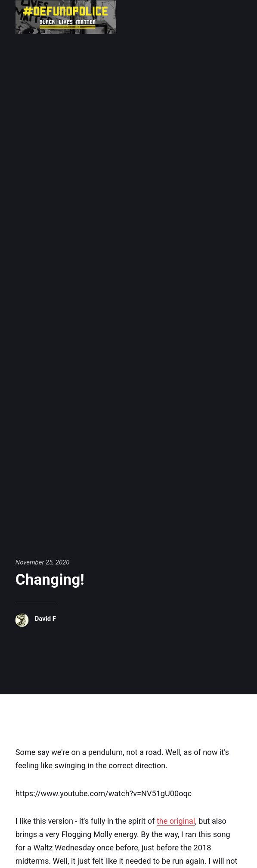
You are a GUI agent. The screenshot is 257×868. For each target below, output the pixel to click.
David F (45, 619)
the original (176, 821)
